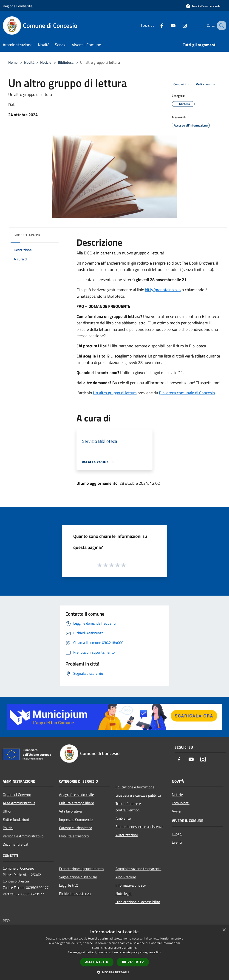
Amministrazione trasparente (139, 869)
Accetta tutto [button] (97, 962)
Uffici (7, 811)
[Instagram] (180, 25)
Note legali (124, 894)
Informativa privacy (131, 885)
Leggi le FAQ (69, 885)
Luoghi (177, 834)
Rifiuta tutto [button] (133, 962)
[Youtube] (168, 25)
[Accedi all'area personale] (203, 6)
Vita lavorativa (70, 811)
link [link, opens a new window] (159, 952)
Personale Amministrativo (23, 836)
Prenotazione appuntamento (81, 869)
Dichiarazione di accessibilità (138, 902)
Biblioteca (66, 62)
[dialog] (114, 953)
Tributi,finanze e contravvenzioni (128, 807)
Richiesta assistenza (75, 894)
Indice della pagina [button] (27, 235)
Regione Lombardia (18, 6)
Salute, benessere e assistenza (139, 827)
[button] (115, 972)
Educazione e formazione (135, 787)
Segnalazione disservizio (78, 877)
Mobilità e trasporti (74, 836)
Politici (8, 828)
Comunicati (181, 803)
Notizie (46, 62)
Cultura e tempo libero (76, 803)
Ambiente (123, 818)
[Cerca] (221, 26)
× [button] (224, 930)
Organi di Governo (17, 795)
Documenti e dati (16, 844)
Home (13, 62)
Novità (29, 62)
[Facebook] (157, 25)
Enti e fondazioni (16, 819)
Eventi (177, 842)
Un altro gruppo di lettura (115, 393)
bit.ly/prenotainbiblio (163, 290)
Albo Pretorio (126, 877)
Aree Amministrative (19, 803)
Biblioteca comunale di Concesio (187, 393)
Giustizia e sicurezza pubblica (138, 795)
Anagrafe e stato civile (76, 795)
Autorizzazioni (127, 835)
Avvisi (177, 811)
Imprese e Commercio (76, 819)
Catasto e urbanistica (76, 828)
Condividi (183, 84)
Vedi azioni (206, 84)
